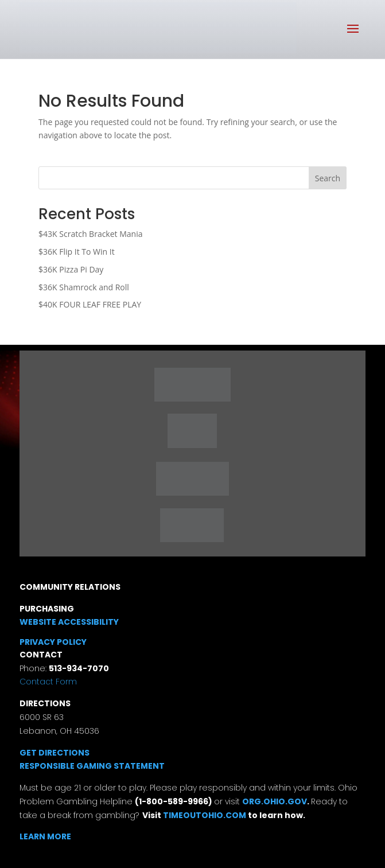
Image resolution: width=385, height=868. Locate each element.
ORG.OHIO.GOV (275, 801)
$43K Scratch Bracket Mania (90, 234)
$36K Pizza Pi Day (71, 269)
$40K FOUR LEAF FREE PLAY (90, 304)
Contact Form (48, 682)
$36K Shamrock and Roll (84, 287)
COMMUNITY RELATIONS (70, 587)
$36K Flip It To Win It (77, 252)
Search (328, 178)
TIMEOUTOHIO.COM (205, 815)
